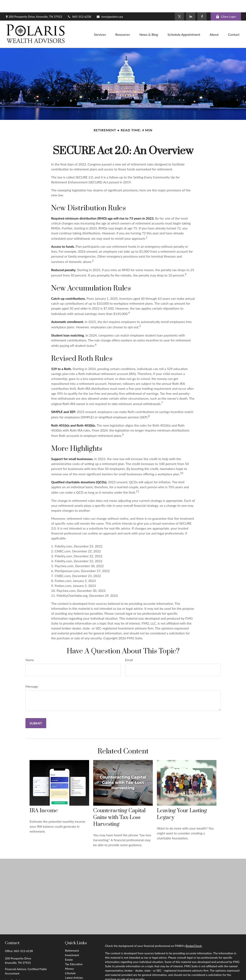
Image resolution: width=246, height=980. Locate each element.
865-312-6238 (79, 4)
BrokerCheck (194, 933)
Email (129, 647)
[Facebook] (202, 4)
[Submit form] (36, 711)
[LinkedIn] (191, 4)
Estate (69, 947)
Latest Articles (74, 965)
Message (32, 674)
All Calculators (74, 974)
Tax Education (74, 952)
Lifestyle (70, 961)
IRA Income (44, 798)
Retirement (72, 938)
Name (30, 647)
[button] (100, 22)
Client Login (226, 4)
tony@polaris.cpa (110, 4)
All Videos (71, 970)
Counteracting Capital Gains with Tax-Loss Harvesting (119, 805)
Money (69, 956)
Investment (72, 943)
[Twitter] (179, 4)
